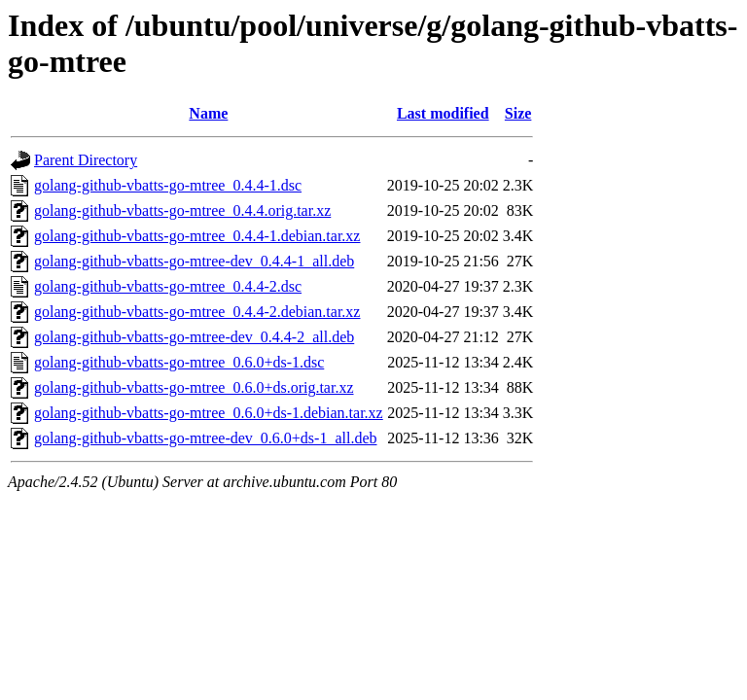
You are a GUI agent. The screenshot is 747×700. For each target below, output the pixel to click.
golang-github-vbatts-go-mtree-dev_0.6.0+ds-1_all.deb (206, 438)
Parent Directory (86, 160)
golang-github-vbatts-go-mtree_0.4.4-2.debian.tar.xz (197, 312)
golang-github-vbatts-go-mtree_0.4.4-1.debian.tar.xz (197, 236)
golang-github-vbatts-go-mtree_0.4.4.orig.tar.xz (182, 210)
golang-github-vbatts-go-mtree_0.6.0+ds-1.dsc (179, 362)
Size (518, 113)
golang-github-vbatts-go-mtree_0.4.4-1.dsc (168, 185)
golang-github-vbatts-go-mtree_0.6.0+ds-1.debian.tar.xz (209, 413)
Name (208, 113)
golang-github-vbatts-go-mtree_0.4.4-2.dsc (168, 286)
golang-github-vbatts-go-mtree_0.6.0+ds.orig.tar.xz (194, 387)
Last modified (443, 113)
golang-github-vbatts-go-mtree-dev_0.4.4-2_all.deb (194, 337)
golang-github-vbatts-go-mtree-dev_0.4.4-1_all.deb (194, 261)
